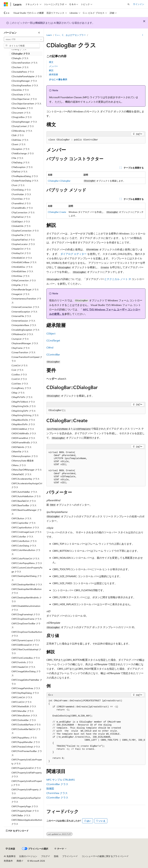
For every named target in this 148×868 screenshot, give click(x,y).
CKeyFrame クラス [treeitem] (21, 348)
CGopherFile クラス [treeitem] (21, 235)
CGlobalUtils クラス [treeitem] (21, 226)
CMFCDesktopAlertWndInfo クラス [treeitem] (27, 599)
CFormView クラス (57, 793)
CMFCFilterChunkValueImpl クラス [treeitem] (26, 651)
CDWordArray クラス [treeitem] (22, 131)
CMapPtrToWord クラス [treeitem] (23, 402)
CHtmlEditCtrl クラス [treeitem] (22, 258)
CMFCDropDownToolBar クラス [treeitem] (26, 625)
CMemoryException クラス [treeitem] (25, 456)
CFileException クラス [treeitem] (22, 167)
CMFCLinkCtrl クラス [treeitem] (22, 697)
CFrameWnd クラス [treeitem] (21, 203)
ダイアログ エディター (74, 254)
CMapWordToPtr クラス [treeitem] (23, 424)
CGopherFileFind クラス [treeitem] (23, 240)
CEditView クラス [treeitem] (20, 140)
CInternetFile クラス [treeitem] (21, 316)
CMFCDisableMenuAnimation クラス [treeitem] (26, 608)
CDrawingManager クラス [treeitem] (24, 122)
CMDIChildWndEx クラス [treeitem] (24, 433)
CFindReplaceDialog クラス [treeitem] (25, 176)
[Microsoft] (6, 4)
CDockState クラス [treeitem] (21, 94)
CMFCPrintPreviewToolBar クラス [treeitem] (27, 753)
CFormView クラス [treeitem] (21, 199)
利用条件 (8, 861)
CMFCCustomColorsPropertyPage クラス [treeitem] (27, 570)
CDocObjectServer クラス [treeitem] (24, 99)
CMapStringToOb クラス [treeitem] (24, 406)
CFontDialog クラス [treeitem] (21, 190)
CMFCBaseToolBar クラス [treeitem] (24, 505)
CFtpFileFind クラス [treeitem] (21, 217)
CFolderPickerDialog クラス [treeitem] (25, 181)
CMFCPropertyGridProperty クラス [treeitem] (26, 791)
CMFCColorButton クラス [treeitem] (24, 541)
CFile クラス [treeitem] (17, 158)
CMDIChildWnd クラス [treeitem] (23, 429)
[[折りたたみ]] (39, 33)
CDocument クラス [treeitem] (21, 113)
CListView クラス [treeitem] (20, 384)
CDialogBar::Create (57, 212)
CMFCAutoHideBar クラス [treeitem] (24, 492)
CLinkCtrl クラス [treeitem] (20, 365)
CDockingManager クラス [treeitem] (24, 81)
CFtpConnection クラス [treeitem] (23, 212)
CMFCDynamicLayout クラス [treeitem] (26, 640)
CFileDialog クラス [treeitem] (21, 162)
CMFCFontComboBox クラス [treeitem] (26, 658)
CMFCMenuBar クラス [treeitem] (23, 711)
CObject (51, 333)
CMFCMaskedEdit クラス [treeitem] (24, 706)
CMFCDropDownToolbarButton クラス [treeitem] (27, 634)
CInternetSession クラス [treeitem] (23, 321)
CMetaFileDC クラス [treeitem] (22, 474)
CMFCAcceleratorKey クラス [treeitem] (26, 479)
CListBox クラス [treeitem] (19, 374)
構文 (51, 62)
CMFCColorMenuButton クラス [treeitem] (26, 552)
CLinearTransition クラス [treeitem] (24, 352)
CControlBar (53, 354)
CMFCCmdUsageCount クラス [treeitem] (27, 532)
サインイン (139, 4)
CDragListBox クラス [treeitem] (22, 117)
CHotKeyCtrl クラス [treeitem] (21, 253)
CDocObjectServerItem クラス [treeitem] (26, 104)
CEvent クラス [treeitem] (19, 144)
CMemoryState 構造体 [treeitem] (23, 461)
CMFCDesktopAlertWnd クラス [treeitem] (27, 584)
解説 (51, 70)
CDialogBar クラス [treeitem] (21, 54)
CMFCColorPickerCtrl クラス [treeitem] (26, 558)
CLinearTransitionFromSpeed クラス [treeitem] (27, 359)
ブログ (44, 856)
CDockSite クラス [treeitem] (20, 90)
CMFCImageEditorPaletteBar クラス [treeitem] (27, 682)
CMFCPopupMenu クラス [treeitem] (24, 738)
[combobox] (24, 39)
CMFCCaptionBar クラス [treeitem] (24, 523)
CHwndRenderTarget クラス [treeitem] (25, 289)
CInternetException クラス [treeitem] (24, 312)
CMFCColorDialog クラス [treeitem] (24, 546)
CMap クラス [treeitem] (18, 393)
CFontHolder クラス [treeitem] (21, 194)
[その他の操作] (143, 35)
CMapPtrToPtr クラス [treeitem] (22, 397)
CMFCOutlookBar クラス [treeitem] (24, 720)
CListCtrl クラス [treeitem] (19, 379)
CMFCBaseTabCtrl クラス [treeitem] (24, 501)
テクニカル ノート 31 (119, 279)
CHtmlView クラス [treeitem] (21, 276)
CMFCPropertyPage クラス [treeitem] (25, 806)
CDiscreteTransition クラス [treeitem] (25, 63)
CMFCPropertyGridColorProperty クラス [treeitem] (27, 762)
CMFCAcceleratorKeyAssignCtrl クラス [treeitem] (27, 485)
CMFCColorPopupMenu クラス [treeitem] (27, 563)
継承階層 (53, 74)
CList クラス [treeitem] (18, 370)
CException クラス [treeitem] (21, 149)
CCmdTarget (53, 340)
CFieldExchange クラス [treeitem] (23, 153)
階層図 (50, 788)
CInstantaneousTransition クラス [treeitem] (26, 301)
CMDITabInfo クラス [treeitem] (22, 447)
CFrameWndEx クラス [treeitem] (22, 208)
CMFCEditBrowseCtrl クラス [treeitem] (25, 645)
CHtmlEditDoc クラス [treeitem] (22, 267)
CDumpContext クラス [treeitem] (23, 126)
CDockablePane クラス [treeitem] (23, 72)
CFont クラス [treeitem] (18, 185)
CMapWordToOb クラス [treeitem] (23, 420)
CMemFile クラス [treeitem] (20, 452)
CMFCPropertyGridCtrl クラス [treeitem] (26, 768)
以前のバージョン (28, 856)
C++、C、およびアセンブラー (70, 35)
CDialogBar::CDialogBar (59, 181)
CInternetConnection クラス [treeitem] (25, 307)
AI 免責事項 (10, 856)
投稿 (56, 856)
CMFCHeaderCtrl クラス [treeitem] (23, 667)
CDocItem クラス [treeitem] (20, 67)
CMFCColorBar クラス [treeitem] (22, 537)
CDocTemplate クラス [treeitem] (22, 108)
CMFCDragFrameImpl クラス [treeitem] (26, 614)
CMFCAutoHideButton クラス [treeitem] (26, 496)
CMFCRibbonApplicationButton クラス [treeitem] (27, 822)
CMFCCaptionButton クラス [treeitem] (25, 527)
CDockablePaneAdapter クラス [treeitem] (27, 76)
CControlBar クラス (57, 784)
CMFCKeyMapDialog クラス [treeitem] (25, 693)
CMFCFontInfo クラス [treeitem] (22, 662)
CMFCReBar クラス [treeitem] (21, 815)
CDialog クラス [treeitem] (19, 49)
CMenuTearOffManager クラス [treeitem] (27, 470)
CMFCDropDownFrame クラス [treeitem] (27, 619)
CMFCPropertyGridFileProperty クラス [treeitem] (27, 775)
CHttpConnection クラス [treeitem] (24, 280)
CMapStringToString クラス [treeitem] (25, 415)
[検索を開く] (129, 4)
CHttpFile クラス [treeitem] (20, 285)
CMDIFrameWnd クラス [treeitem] (23, 438)
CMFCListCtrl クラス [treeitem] (22, 702)
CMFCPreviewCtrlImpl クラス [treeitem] (26, 747)
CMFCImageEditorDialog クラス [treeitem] (26, 673)
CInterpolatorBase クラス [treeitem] (24, 325)
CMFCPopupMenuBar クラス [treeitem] (26, 742)
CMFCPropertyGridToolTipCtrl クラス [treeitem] (26, 800)
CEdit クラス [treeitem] (18, 135)
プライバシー (69, 856)
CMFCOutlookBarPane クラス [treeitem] (26, 725)
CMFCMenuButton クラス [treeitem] (24, 715)
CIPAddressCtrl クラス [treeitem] (22, 334)
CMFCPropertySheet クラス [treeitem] (25, 811)
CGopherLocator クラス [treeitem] (23, 244)
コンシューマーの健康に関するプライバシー (104, 856)
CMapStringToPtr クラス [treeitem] (24, 411)
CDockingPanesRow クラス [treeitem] (25, 85)
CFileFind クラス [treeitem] (20, 172)
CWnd (50, 347)
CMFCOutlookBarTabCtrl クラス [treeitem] (26, 731)
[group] (96, 731)
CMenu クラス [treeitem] (19, 465)
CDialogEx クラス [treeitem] (20, 58)
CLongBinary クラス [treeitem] (21, 388)
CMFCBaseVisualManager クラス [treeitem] (27, 512)
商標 (19, 861)
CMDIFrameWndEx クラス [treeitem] (24, 442)
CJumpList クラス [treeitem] (20, 339)
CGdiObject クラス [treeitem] (21, 221)
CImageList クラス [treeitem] (21, 294)
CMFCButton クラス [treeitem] (22, 518)
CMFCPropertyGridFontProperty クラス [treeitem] (27, 783)
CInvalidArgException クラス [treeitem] (26, 330)
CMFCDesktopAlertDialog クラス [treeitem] (27, 578)
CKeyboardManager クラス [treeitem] (25, 343)
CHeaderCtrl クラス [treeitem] (21, 249)
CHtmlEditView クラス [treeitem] (22, 271)
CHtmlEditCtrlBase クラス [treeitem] (24, 262)
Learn (49, 35)
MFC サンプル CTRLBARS (61, 780)
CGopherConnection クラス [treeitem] (25, 231)
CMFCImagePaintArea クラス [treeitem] (26, 688)
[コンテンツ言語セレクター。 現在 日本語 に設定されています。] (10, 849)
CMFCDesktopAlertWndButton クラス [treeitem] (27, 591)
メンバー (53, 66)
